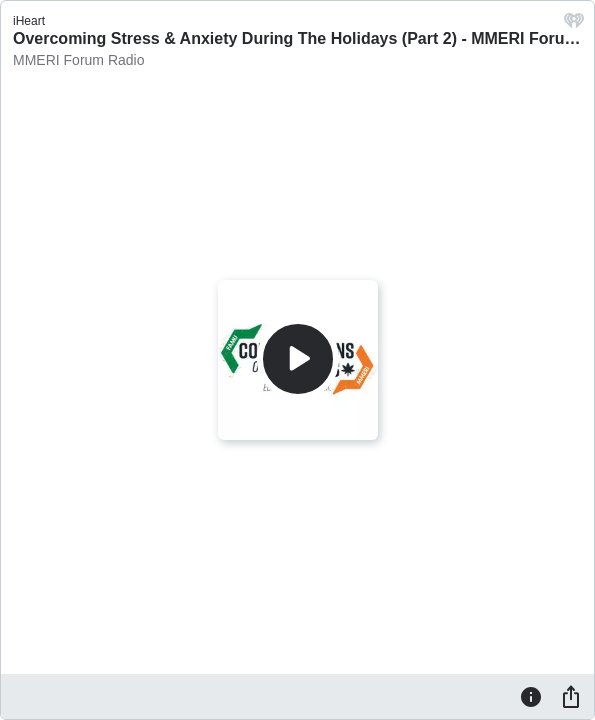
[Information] (531, 696)
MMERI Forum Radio (78, 60)
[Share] (571, 696)
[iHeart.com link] (574, 25)
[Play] (298, 359)
